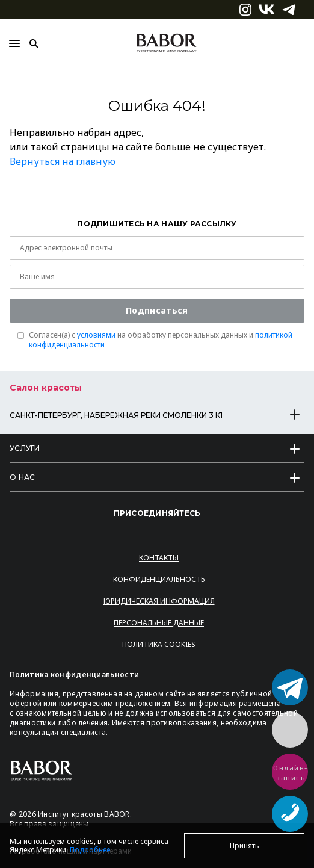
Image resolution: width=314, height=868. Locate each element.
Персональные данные (159, 623)
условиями (96, 335)
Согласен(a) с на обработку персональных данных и (161, 340)
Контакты (159, 558)
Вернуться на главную (63, 161)
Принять (245, 845)
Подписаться (157, 310)
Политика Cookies (159, 644)
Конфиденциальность (159, 579)
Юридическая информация (159, 601)
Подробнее (90, 850)
